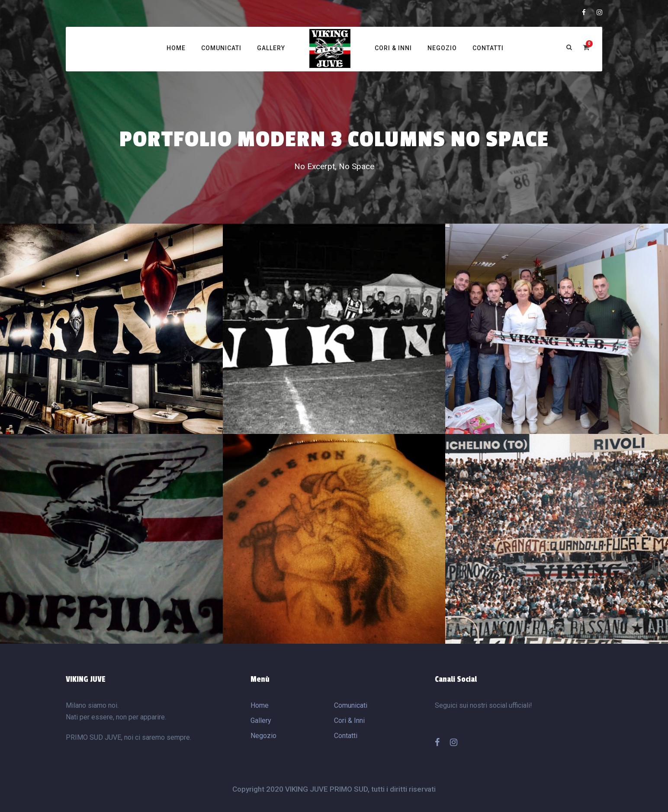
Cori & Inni (393, 48)
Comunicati (221, 48)
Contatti (488, 48)
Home (176, 48)
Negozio (442, 48)
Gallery (271, 48)
